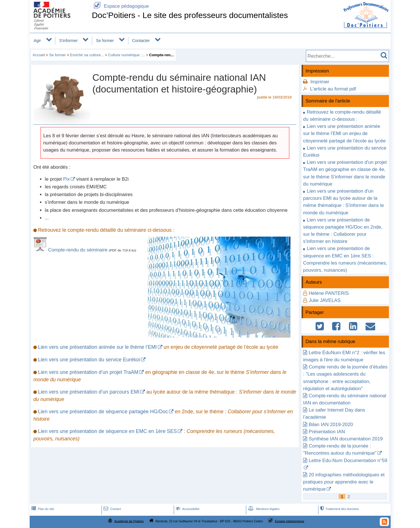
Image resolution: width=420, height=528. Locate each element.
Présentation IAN (327, 432)
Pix (66, 179)
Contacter (141, 41)
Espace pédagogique (120, 6)
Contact (112, 509)
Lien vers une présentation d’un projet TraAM (88, 372)
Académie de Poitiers (129, 521)
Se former (105, 41)
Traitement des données (339, 509)
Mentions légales (263, 509)
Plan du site (42, 509)
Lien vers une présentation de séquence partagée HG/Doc (103, 412)
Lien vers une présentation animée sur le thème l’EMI (97, 347)
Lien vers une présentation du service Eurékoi (89, 360)
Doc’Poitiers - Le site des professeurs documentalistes (190, 15)
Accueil (39, 55)
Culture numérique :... (127, 55)
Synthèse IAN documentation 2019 (346, 439)
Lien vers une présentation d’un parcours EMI (89, 392)
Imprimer (320, 82)
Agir (37, 41)
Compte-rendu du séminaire (79, 250)
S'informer (68, 41)
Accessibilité (187, 509)
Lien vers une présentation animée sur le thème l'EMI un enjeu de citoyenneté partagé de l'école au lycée (344, 133)
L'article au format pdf (333, 89)
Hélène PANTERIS (329, 293)
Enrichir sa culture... (87, 55)
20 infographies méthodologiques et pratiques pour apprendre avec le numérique (344, 482)
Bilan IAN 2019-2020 (331, 425)
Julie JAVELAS (325, 300)
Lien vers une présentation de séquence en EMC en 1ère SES (107, 431)
